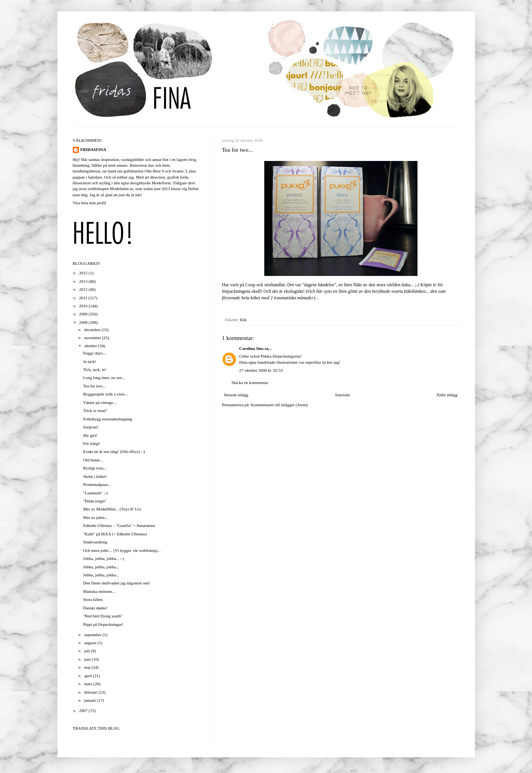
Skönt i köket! (95, 476)
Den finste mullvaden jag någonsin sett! (117, 583)
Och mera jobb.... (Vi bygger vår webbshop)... (122, 550)
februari (92, 692)
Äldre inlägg (447, 395)
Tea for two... (94, 386)
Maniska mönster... (99, 591)
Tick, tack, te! (95, 369)
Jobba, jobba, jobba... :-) (104, 558)
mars (89, 684)
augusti (91, 643)
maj (88, 667)
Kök (243, 320)
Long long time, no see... (104, 377)
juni (88, 659)
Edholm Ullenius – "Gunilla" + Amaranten (119, 525)
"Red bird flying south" (103, 616)
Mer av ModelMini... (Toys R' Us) (112, 509)
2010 (84, 306)
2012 (84, 289)
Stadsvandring (95, 542)
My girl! (90, 435)
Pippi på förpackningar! (103, 624)
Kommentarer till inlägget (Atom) (279, 405)
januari (91, 700)
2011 (84, 298)
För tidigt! (92, 443)
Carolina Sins (252, 348)
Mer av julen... (95, 517)
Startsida (343, 395)
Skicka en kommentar (250, 382)
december (93, 330)
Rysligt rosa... (95, 468)
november (93, 338)
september (93, 635)
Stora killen (93, 599)
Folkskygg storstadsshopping (108, 419)
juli (88, 651)
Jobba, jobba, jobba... (101, 567)
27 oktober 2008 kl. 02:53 (261, 370)
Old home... (93, 460)
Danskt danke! (95, 608)
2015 (84, 273)
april (89, 676)
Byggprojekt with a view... (106, 394)
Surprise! (91, 427)
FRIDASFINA (93, 149)
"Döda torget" (95, 501)
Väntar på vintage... (100, 402)
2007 (84, 711)
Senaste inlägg (236, 395)
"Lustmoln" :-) (95, 493)
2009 (84, 314)
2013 (84, 281)
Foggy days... (94, 353)
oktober (91, 346)
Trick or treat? (95, 410)
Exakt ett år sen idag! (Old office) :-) (114, 451)
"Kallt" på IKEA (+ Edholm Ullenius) (115, 534)
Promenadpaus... (97, 484)
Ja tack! (90, 361)
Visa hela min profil (90, 203)
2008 (84, 322)
